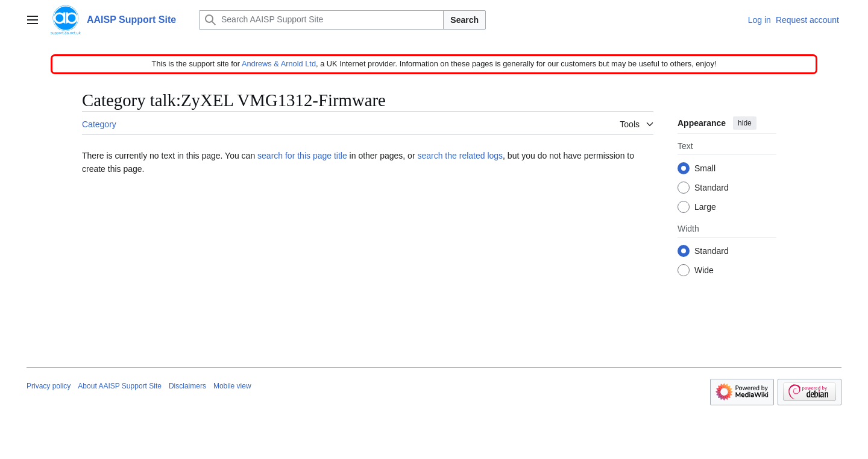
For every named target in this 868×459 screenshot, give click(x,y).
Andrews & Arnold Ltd (279, 64)
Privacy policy (49, 386)
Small (705, 169)
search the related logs (460, 156)
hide (745, 123)
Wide (704, 271)
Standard (712, 188)
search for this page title (302, 156)
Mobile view (232, 386)
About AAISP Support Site (120, 386)
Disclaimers (187, 386)
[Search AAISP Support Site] (321, 20)
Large (705, 207)
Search (464, 20)
